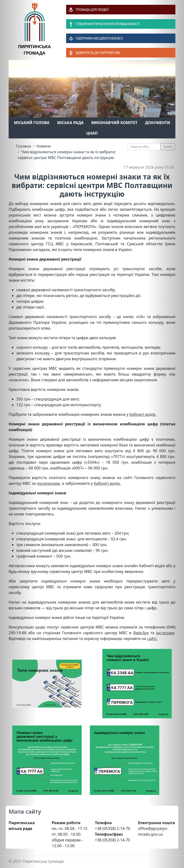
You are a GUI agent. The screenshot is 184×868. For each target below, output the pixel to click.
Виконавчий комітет (114, 123)
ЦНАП (92, 133)
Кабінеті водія (142, 414)
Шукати (168, 147)
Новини (44, 146)
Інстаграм (165, 633)
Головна (23, 146)
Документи (158, 123)
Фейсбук (141, 633)
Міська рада (70, 123)
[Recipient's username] (144, 147)
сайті (152, 639)
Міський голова (32, 123)
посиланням (48, 483)
